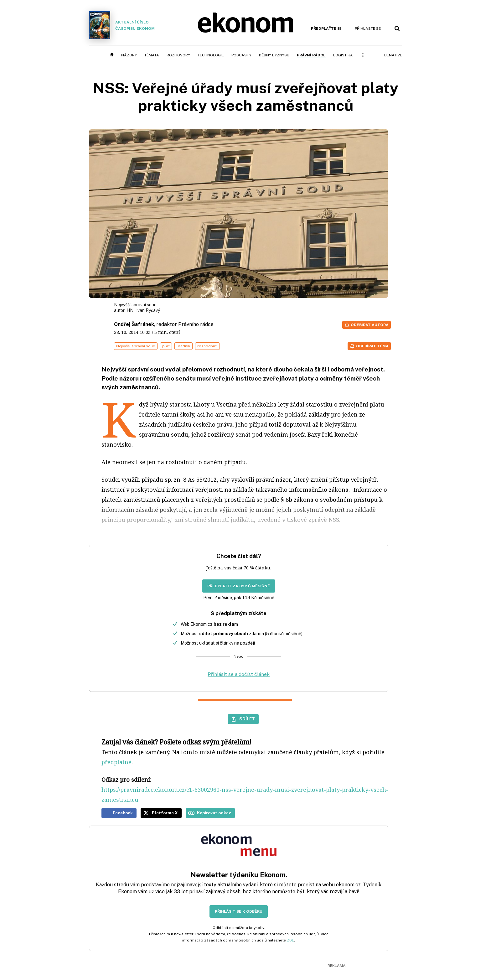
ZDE (290, 940)
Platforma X (165, 813)
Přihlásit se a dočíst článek (239, 674)
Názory (129, 55)
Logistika (343, 55)
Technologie (211, 55)
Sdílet (247, 719)
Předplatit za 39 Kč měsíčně (239, 586)
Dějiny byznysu (274, 55)
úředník (183, 346)
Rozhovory (178, 55)
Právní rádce (311, 55)
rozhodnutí (207, 346)
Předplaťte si (326, 29)
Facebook (123, 813)
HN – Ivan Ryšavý (143, 310)
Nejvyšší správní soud (136, 346)
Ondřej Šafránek (134, 324)
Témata (152, 55)
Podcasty (241, 55)
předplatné (116, 762)
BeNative (393, 55)
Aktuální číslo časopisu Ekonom (122, 25)
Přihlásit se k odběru (239, 911)
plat (166, 346)
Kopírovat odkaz (214, 813)
